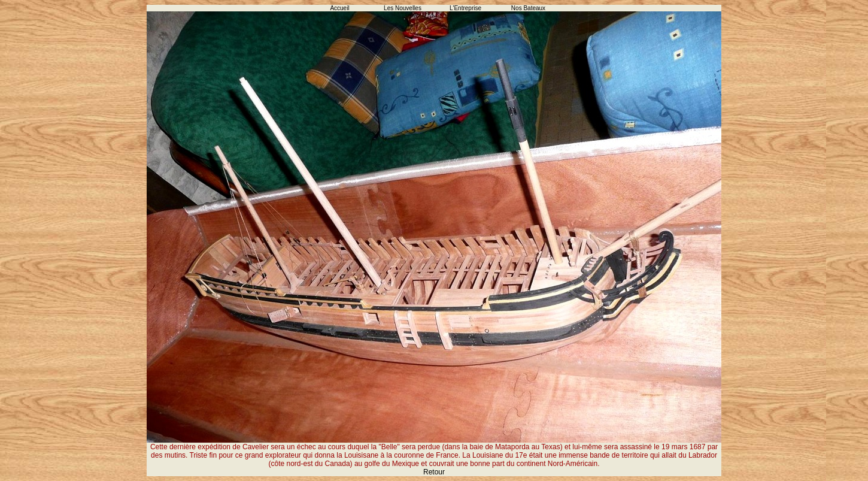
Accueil (339, 8)
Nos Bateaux (528, 8)
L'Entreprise (465, 8)
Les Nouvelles (403, 8)
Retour (434, 472)
